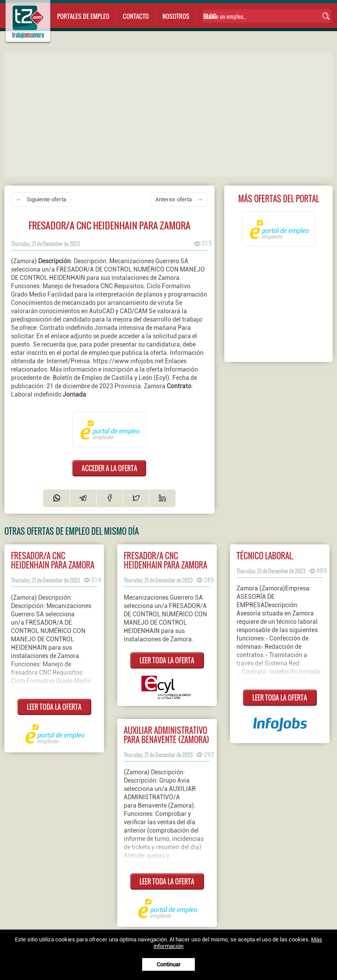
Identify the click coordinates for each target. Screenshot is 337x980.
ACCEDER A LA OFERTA (109, 468)
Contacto (136, 16)
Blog (210, 16)
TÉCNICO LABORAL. (265, 556)
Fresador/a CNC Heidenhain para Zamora (165, 560)
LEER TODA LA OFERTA (54, 707)
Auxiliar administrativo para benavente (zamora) (167, 735)
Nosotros (176, 16)
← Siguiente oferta (41, 199)
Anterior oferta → (179, 199)
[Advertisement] (171, 114)
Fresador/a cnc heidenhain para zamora (53, 560)
